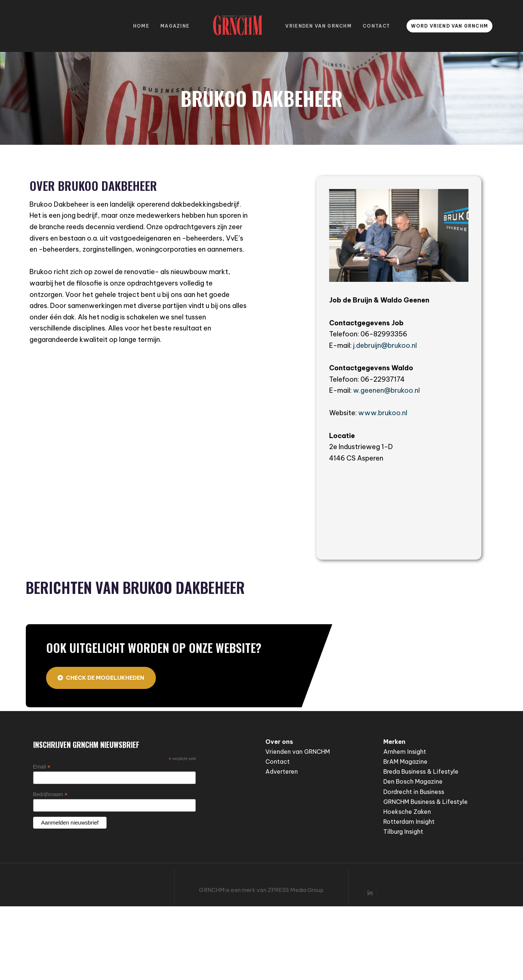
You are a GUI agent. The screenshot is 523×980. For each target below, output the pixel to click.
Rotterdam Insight (409, 822)
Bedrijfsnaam (50, 794)
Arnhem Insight (405, 752)
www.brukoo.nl (383, 413)
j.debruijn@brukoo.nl (385, 345)
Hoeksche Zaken (407, 812)
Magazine (175, 26)
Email (42, 767)
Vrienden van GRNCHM (318, 26)
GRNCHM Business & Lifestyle (426, 802)
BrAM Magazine (405, 762)
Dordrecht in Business (414, 792)
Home (141, 26)
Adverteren (282, 771)
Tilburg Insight (403, 832)
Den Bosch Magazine (413, 781)
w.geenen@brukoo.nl (386, 390)
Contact (376, 26)
